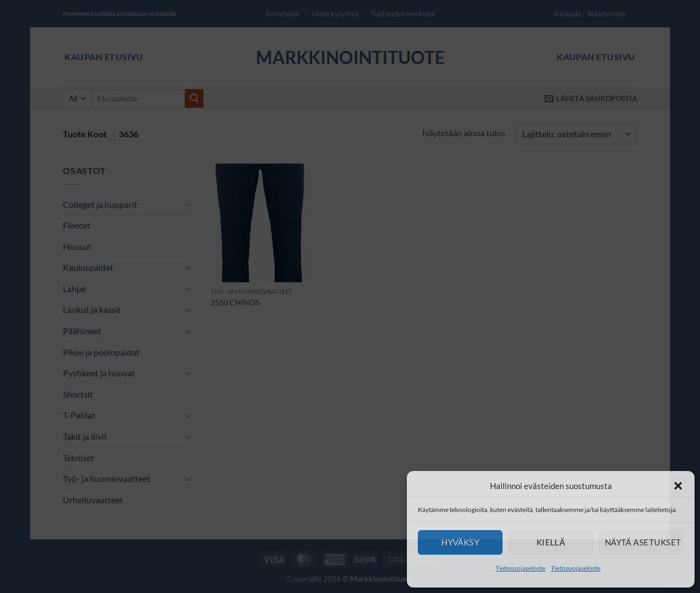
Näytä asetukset (643, 542)
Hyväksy (460, 542)
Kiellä (551, 542)
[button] (678, 486)
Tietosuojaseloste (520, 568)
